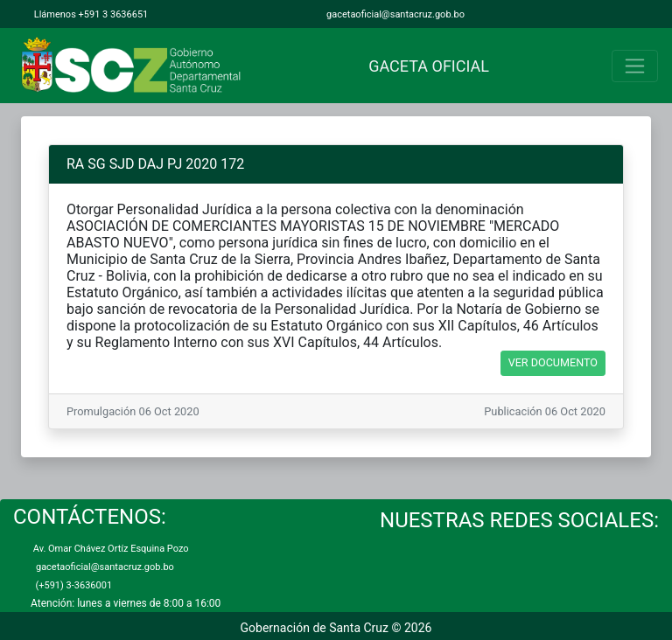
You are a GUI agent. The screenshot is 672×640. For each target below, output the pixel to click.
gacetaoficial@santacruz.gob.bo (394, 14)
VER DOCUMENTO (553, 362)
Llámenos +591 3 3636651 (90, 14)
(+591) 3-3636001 (71, 585)
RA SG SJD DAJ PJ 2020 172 (155, 164)
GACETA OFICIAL (425, 66)
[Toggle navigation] (635, 66)
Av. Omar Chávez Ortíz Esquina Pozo (110, 549)
